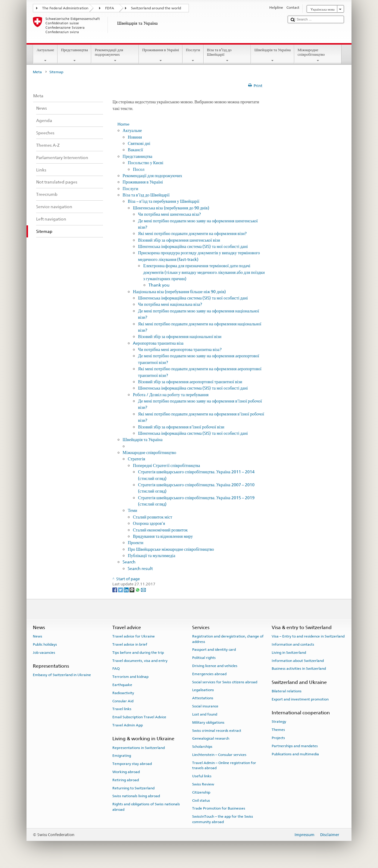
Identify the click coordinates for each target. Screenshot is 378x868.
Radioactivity (123, 693)
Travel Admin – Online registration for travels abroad (224, 765)
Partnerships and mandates (295, 746)
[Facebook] (115, 590)
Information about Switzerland (298, 660)
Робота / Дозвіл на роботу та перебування (171, 395)
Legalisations (203, 690)
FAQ (116, 669)
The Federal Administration (65, 8)
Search (129, 562)
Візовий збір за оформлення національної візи (180, 336)
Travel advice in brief (130, 644)
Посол (139, 169)
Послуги (193, 55)
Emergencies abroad (209, 674)
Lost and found (205, 714)
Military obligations (208, 722)
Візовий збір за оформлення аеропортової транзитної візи (190, 382)
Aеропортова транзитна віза (158, 343)
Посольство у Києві (145, 163)
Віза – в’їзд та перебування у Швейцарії (163, 201)
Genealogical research (211, 738)
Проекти (136, 542)
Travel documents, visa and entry (140, 660)
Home (123, 124)
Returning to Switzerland (133, 788)
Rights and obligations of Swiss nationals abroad (146, 807)
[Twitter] (121, 590)
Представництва (74, 55)
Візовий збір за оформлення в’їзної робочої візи (181, 427)
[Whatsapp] (138, 590)
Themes (278, 730)
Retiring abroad (126, 780)
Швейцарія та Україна (273, 55)
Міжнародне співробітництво (318, 55)
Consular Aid (123, 701)
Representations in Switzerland (139, 747)
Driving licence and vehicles (215, 666)
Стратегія (136, 459)
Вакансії (135, 150)
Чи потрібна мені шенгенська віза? (169, 214)
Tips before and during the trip (138, 653)
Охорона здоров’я (149, 523)
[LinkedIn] (127, 590)
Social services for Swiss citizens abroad (225, 682)
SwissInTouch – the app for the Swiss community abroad (223, 819)
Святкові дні (139, 143)
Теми (132, 510)
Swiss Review (203, 784)
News (37, 636)
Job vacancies (44, 653)
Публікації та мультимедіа (152, 555)
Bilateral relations (287, 691)
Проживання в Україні (161, 55)
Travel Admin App (128, 725)
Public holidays (45, 644)
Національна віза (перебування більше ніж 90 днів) (179, 291)
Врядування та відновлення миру (163, 536)
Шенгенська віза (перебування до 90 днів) (171, 208)
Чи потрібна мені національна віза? (170, 304)
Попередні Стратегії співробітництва (166, 465)
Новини (135, 137)
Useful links (202, 776)
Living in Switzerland (289, 653)
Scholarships (202, 747)
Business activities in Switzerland (299, 669)
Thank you (159, 285)
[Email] (143, 590)
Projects (278, 738)
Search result (140, 568)
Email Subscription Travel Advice (139, 717)
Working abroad (126, 772)
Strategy (279, 722)
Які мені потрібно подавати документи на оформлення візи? (192, 233)
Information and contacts (293, 644)
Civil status (201, 800)
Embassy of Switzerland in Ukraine (62, 675)
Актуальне (45, 55)
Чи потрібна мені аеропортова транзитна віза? (180, 349)
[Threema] (132, 590)
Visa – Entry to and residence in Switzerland (308, 636)
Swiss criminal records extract (217, 730)
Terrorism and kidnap (130, 677)
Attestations (203, 698)
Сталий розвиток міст (152, 517)
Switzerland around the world (156, 8)
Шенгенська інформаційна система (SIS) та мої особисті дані (193, 246)
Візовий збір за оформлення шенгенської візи (179, 240)
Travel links (122, 709)
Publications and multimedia (295, 754)
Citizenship (201, 792)
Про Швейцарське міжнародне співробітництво (171, 549)
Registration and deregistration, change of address (228, 639)
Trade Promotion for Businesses (219, 808)
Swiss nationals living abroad (136, 796)
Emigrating (122, 756)
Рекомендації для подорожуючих (115, 55)
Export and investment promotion (300, 699)
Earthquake (122, 685)
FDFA (110, 8)
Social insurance (205, 706)
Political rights (204, 658)
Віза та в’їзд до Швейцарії (227, 55)
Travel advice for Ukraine (134, 636)
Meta (37, 72)
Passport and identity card (214, 650)
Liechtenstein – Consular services (219, 755)
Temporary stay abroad (132, 764)
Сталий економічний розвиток (160, 530)
